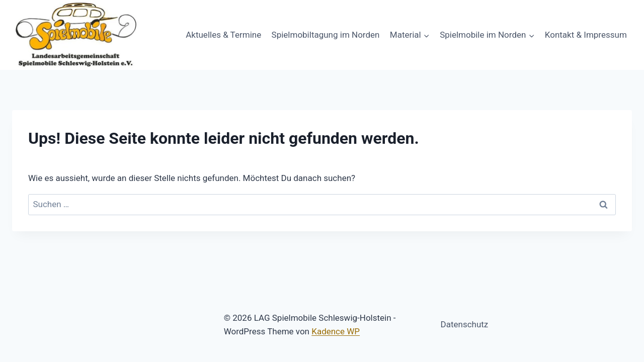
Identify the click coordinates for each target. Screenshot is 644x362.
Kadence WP (336, 331)
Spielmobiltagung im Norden (326, 35)
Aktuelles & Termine (223, 35)
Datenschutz (465, 324)
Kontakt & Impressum (586, 35)
